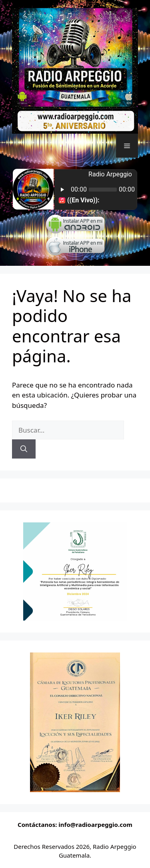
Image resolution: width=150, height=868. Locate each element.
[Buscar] (24, 449)
